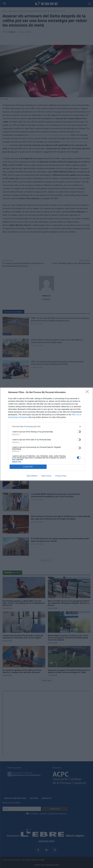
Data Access (46, 476)
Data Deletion (32, 476)
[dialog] (46, 434)
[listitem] (47, 427)
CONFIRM (28, 467)
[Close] (88, 392)
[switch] (79, 432)
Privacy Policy (61, 476)
